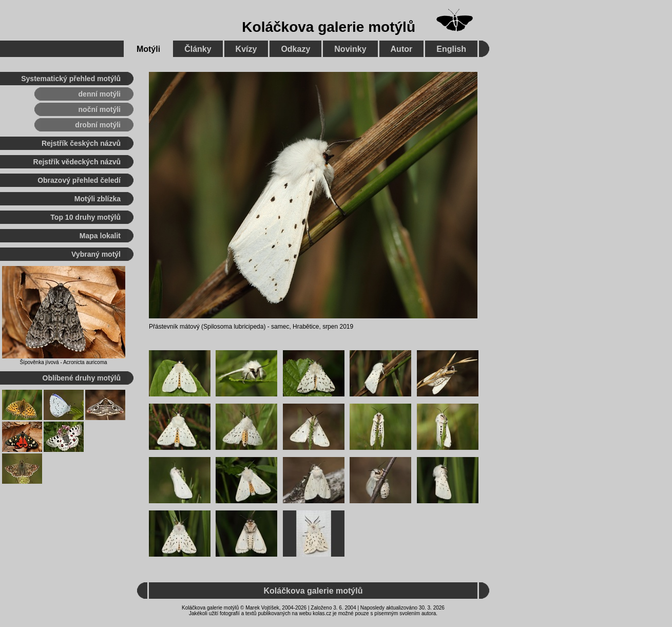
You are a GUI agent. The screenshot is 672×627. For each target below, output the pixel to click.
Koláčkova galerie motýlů (329, 27)
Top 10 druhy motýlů (85, 217)
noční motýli (100, 109)
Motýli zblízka (98, 199)
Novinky (350, 49)
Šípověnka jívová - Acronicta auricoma (63, 362)
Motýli (148, 49)
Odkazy (295, 49)
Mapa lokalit (100, 236)
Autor (402, 49)
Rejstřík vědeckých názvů (77, 162)
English (451, 49)
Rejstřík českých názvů (81, 143)
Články (198, 49)
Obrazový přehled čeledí (79, 180)
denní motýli (100, 94)
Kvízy (246, 49)
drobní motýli (98, 125)
